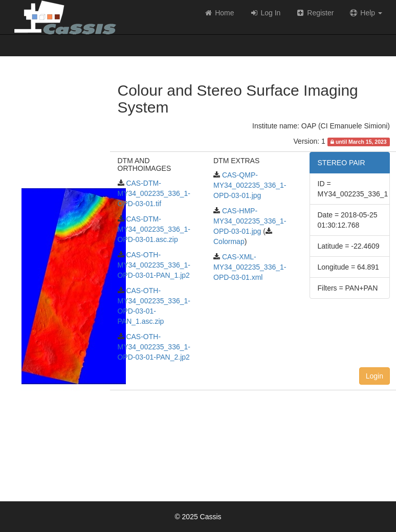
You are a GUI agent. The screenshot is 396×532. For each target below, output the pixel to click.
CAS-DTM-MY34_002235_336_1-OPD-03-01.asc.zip (154, 229)
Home (219, 13)
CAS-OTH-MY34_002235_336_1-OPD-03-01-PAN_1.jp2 (154, 265)
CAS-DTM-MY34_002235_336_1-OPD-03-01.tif (154, 193)
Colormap (229, 241)
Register (315, 13)
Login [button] (375, 376)
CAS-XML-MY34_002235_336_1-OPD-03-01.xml (250, 267)
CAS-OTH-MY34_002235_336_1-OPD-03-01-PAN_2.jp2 (154, 347)
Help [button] (366, 13)
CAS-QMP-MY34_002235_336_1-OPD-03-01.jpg (250, 185)
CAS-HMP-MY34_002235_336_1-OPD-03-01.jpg (250, 221)
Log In (265, 13)
